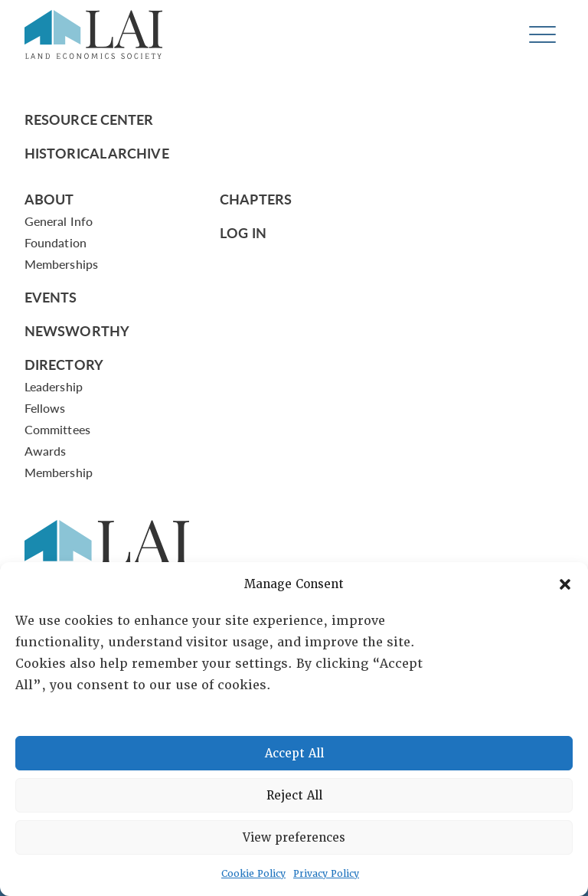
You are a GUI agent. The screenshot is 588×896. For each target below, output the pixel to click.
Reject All (294, 796)
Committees (57, 429)
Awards (45, 451)
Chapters (256, 199)
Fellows (45, 408)
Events (51, 297)
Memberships (61, 264)
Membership (59, 472)
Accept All (294, 754)
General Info (59, 221)
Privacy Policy (326, 874)
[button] (565, 584)
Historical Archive (97, 153)
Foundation (56, 242)
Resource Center (89, 119)
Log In (243, 232)
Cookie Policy (253, 874)
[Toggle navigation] (542, 35)
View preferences (294, 838)
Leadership (54, 386)
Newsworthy (77, 330)
